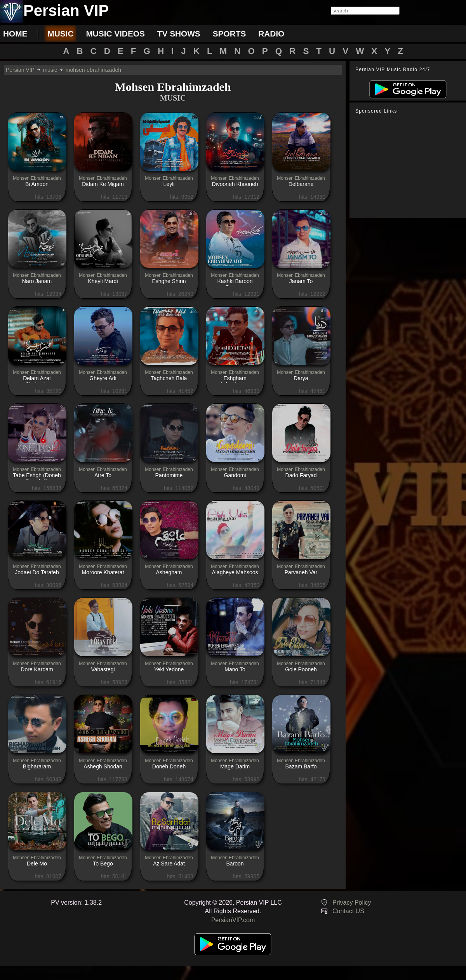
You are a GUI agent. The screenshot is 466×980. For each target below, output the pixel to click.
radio (271, 34)
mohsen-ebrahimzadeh (93, 70)
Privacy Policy (352, 903)
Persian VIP (20, 70)
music (60, 34)
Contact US (348, 911)
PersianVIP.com (233, 920)
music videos (115, 34)
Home (15, 34)
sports (230, 34)
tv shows (179, 34)
